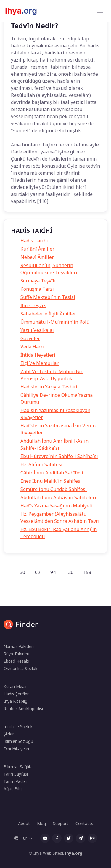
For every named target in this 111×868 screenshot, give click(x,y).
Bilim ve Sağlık (17, 767)
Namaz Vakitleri (19, 646)
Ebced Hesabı (16, 661)
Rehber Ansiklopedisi (23, 709)
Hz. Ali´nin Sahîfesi (41, 464)
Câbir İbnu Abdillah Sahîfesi (52, 473)
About (24, 823)
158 (87, 572)
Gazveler (30, 338)
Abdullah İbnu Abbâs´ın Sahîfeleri (58, 497)
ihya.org (74, 853)
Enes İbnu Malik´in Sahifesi (51, 481)
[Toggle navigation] (100, 11)
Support (61, 823)
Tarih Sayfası (16, 774)
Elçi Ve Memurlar (40, 363)
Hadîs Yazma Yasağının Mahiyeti (57, 506)
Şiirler (9, 734)
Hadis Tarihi (34, 241)
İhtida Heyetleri (38, 355)
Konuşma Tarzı (37, 289)
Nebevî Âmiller (37, 257)
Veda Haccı (32, 347)
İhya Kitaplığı (16, 701)
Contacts (84, 823)
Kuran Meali (15, 686)
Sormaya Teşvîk (38, 281)
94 (53, 572)
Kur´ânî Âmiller (37, 249)
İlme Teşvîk (33, 305)
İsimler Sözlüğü (18, 741)
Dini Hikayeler (17, 749)
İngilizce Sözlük (18, 726)
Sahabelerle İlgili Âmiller (48, 314)
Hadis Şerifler (16, 694)
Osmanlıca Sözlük (20, 668)
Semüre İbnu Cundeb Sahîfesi (54, 489)
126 (69, 572)
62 (38, 572)
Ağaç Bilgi (13, 789)
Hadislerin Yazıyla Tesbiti (49, 387)
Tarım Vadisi (15, 781)
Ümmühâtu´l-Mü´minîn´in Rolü (55, 322)
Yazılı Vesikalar (37, 330)
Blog (41, 823)
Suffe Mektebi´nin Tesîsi (48, 297)
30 (22, 572)
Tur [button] (21, 838)
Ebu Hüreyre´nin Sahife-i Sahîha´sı (59, 456)
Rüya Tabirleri (16, 654)
